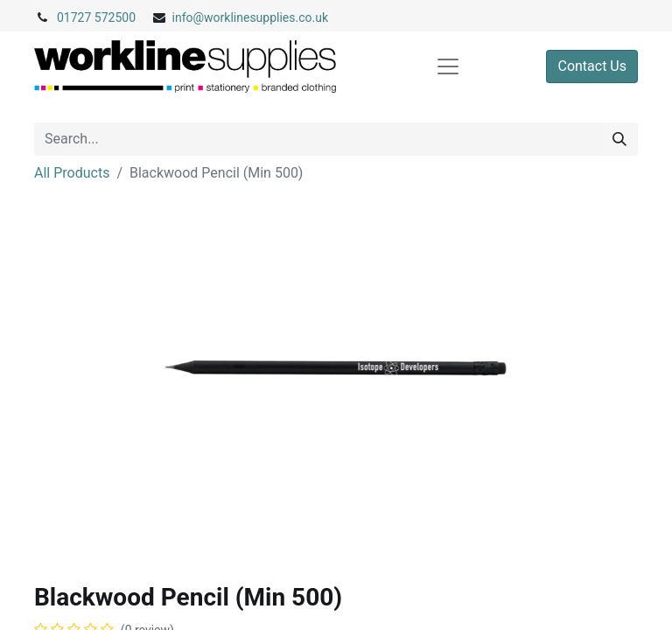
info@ (189, 17)
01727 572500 (96, 17)
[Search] (619, 139)
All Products (72, 173)
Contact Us (592, 66)
